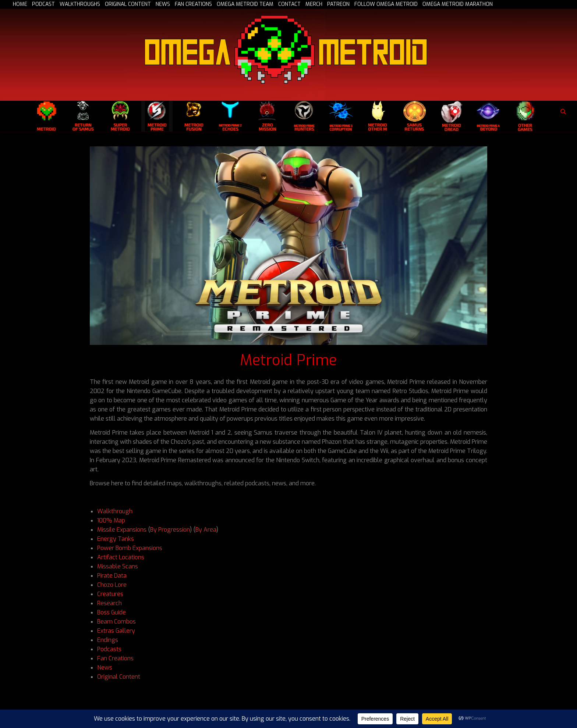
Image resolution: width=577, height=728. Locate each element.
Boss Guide (111, 612)
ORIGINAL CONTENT (128, 4)
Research (109, 603)
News (105, 668)
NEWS (163, 4)
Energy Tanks (116, 539)
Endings (108, 640)
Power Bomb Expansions (130, 548)
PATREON (338, 4)
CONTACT (289, 4)
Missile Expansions (122, 530)
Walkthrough (115, 511)
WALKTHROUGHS (80, 4)
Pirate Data (112, 576)
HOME (20, 4)
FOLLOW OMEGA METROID (386, 4)
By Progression (170, 530)
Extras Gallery (116, 631)
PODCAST (43, 4)
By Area (206, 530)
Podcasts (109, 649)
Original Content (119, 677)
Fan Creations (115, 658)
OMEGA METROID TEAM (245, 4)
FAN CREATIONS (193, 4)
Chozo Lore (112, 585)
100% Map (111, 520)
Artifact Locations (121, 557)
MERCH (314, 4)
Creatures (110, 594)
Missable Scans (118, 566)
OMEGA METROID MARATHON (458, 4)
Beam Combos (116, 622)
